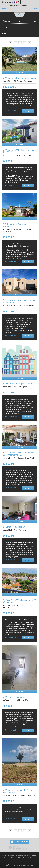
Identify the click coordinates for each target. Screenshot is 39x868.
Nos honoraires (17, 857)
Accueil (4, 33)
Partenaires (25, 857)
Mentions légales (8, 857)
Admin (30, 857)
